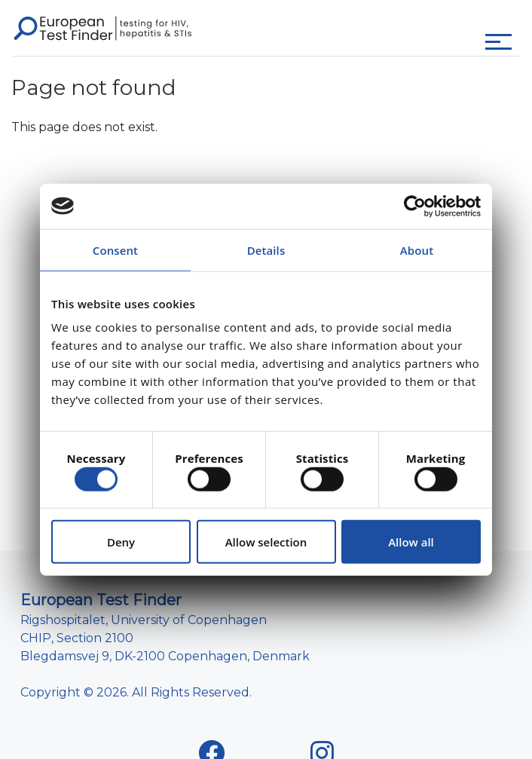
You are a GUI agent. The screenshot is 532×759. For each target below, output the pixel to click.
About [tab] (417, 249)
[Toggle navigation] (498, 42)
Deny (121, 542)
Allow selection (266, 542)
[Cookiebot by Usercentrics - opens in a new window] (415, 206)
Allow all (411, 542)
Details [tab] (266, 249)
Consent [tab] (115, 249)
